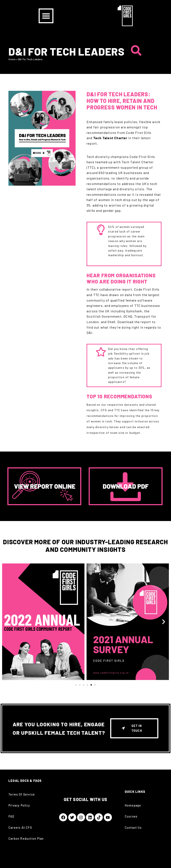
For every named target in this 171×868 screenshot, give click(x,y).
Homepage (133, 805)
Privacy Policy (19, 805)
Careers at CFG (20, 828)
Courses (131, 816)
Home (12, 59)
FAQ (11, 816)
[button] (46, 16)
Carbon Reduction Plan (26, 839)
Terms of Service (22, 794)
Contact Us (133, 828)
